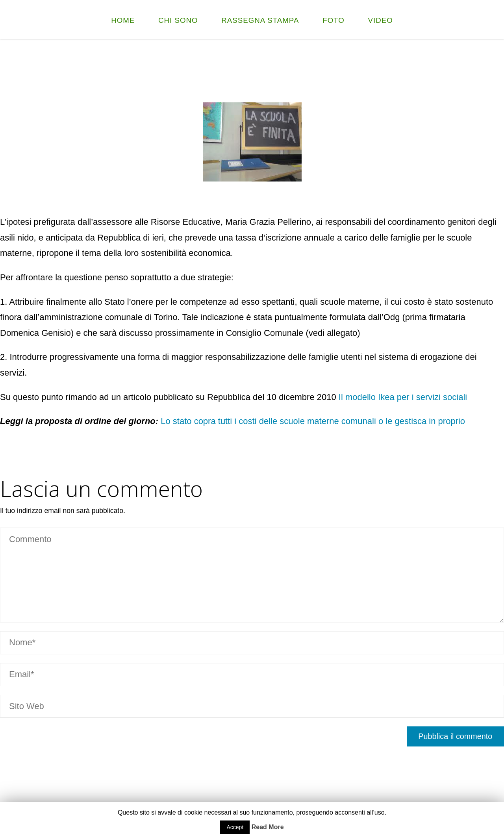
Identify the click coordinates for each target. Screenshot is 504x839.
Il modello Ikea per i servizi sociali (403, 397)
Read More (268, 827)
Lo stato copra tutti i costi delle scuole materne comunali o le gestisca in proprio (312, 421)
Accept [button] (235, 827)
